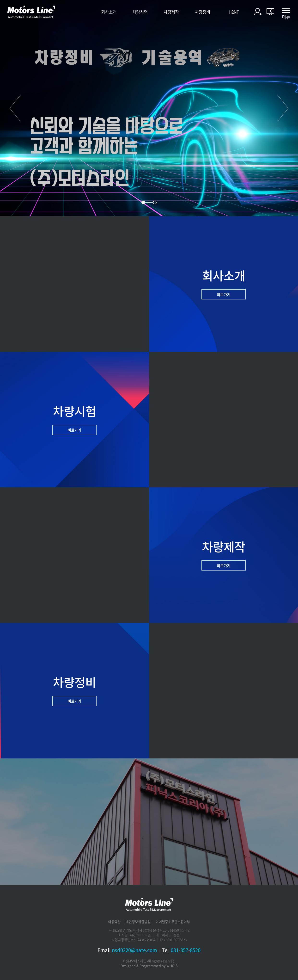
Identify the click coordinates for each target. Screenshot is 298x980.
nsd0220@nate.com (134, 950)
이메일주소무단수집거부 (173, 922)
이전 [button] (15, 108)
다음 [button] (283, 108)
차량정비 (202, 12)
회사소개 (109, 12)
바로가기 (224, 294)
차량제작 (171, 12)
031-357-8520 (186, 950)
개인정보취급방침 (138, 922)
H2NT (234, 12)
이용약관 (114, 922)
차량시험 (140, 12)
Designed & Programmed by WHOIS (149, 966)
